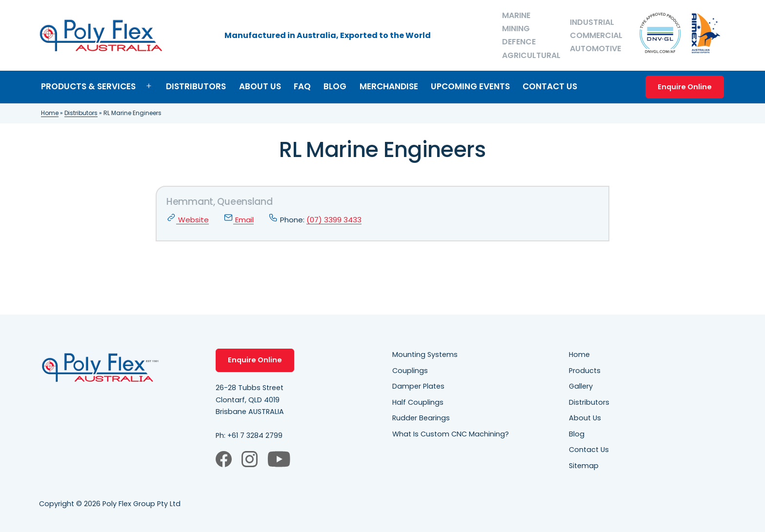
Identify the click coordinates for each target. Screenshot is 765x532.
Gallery (581, 386)
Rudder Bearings (421, 418)
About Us (260, 86)
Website (188, 220)
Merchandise (389, 86)
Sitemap (584, 466)
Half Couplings (418, 402)
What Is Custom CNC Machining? (451, 434)
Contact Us (550, 86)
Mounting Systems (425, 355)
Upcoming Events (470, 86)
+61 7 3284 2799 (255, 435)
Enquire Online (685, 87)
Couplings (410, 371)
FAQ (302, 86)
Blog (335, 86)
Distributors (196, 86)
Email (239, 220)
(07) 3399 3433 (334, 220)
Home (50, 113)
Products (585, 371)
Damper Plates (418, 386)
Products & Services (88, 86)
